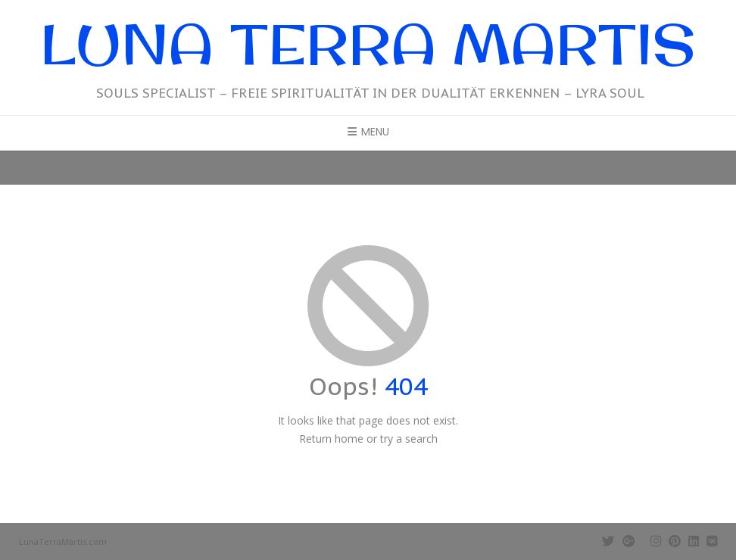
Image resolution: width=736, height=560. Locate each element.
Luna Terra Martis (368, 44)
